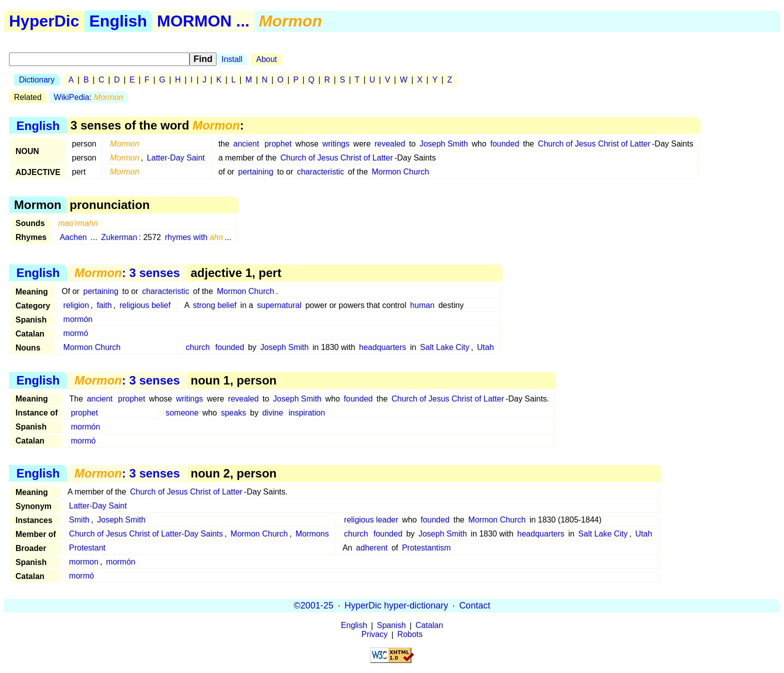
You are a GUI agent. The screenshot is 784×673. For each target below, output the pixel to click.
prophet (278, 144)
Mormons (312, 534)
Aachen (73, 237)
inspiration (307, 413)
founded (504, 144)
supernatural (279, 305)
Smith (79, 520)
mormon (84, 562)
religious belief (145, 305)
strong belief (215, 305)
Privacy (374, 635)
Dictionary (37, 80)
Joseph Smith (444, 144)
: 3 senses (127, 273)
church (198, 347)
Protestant (87, 548)
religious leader (371, 520)
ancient (246, 144)
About (266, 59)
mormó (76, 333)
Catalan (429, 626)
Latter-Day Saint (176, 158)
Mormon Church (400, 172)
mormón (78, 319)
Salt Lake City (445, 347)
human (422, 305)
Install (232, 59)
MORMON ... (203, 21)
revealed (390, 144)
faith (104, 305)
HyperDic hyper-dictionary (396, 605)
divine (273, 413)
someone (182, 413)
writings (336, 144)
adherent (372, 548)
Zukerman (119, 237)
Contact (474, 605)
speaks (234, 413)
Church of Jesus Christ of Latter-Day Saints (146, 534)
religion (76, 305)
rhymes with (194, 237)
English (118, 21)
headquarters (382, 347)
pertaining (255, 172)
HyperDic (44, 21)
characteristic (320, 172)
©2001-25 (314, 605)
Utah (485, 347)
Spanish (391, 626)
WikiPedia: (89, 97)
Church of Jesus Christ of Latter (594, 144)
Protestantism (426, 548)
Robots (410, 635)
